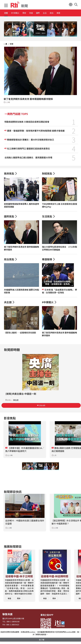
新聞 (11, 44)
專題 (78, 13)
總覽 (6, 13)
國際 (50, 13)
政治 (69, 13)
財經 (40, 13)
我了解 (42, 639)
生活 (59, 13)
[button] (6, 6)
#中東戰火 (19, 13)
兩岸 (31, 13)
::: (4, 44)
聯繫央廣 (7, 614)
